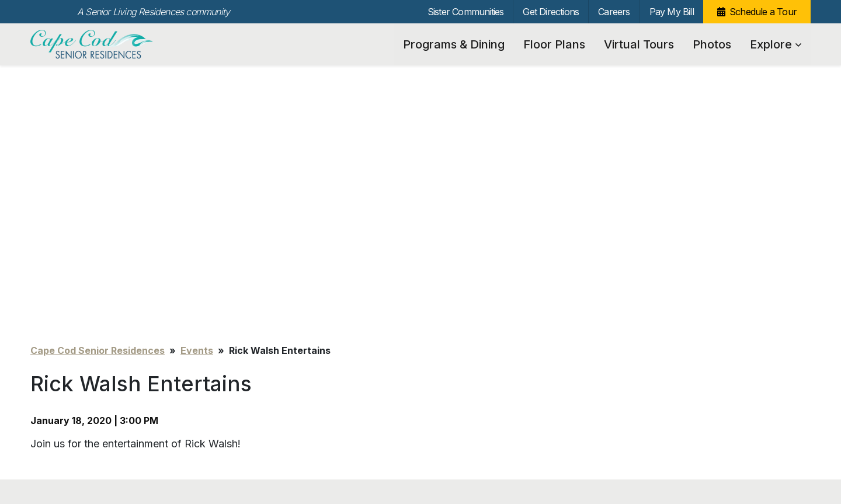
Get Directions (551, 12)
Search (781, 304)
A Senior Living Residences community (153, 12)
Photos (712, 44)
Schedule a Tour (763, 12)
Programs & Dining (454, 44)
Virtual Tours (639, 44)
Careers (614, 12)
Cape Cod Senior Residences (93, 44)
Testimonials (255, 284)
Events (197, 96)
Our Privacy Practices (204, 463)
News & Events (259, 334)
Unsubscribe (52, 451)
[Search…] (690, 304)
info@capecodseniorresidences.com (234, 451)
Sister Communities (466, 12)
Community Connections (277, 300)
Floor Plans (554, 44)
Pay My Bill (672, 12)
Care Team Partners (269, 317)
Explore (776, 44)
